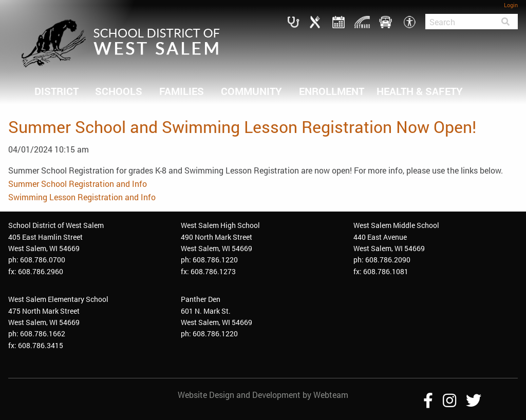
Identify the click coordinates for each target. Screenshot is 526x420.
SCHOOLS (119, 91)
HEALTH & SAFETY (420, 91)
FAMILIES (182, 91)
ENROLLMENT (332, 91)
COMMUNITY (251, 91)
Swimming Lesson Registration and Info (82, 197)
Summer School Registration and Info (78, 184)
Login (511, 5)
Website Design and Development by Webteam (263, 395)
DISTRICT (57, 91)
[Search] (459, 22)
